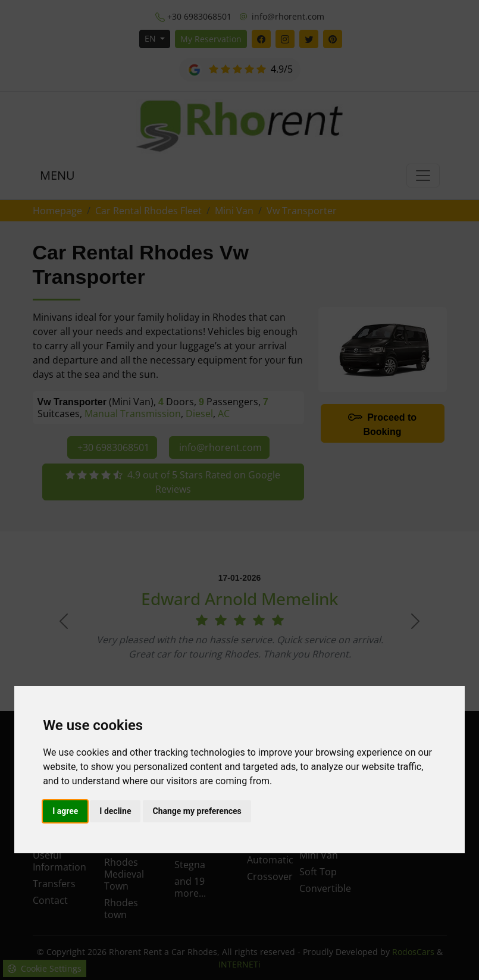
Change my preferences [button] (197, 811)
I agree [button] (65, 811)
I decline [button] (115, 811)
